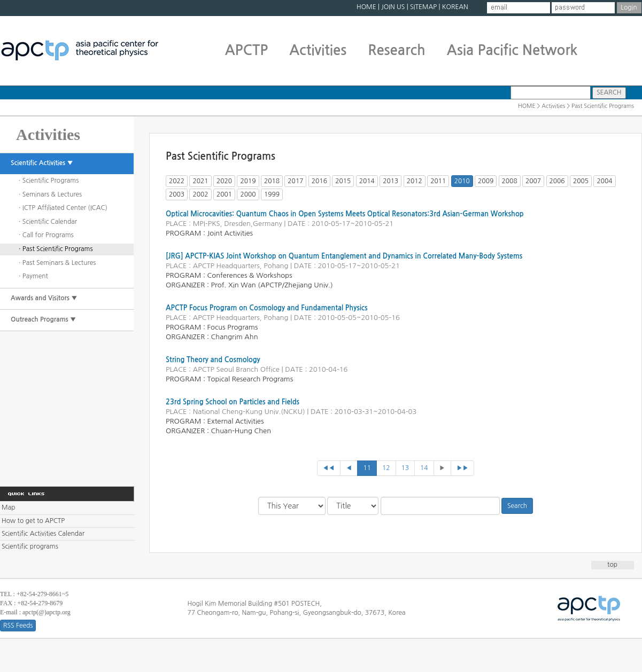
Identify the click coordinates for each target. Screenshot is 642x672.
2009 (486, 181)
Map (8, 507)
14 (424, 468)
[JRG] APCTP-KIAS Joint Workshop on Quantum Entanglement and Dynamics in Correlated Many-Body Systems (344, 256)
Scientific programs (30, 546)
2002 (200, 194)
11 (367, 468)
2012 (415, 181)
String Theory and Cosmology (213, 360)
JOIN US (393, 7)
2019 (248, 181)
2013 (390, 181)
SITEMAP (423, 7)
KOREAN (455, 7)
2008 (510, 181)
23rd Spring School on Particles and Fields (233, 402)
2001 (224, 194)
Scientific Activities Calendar (43, 534)
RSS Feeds (18, 626)
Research (396, 50)
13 (405, 468)
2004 (604, 181)
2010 (462, 181)
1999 (272, 194)
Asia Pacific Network (512, 50)
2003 (177, 194)
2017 (295, 181)
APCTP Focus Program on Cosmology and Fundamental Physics (267, 308)
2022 (177, 181)
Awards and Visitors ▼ (44, 298)
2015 (343, 181)
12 (386, 468)
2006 (557, 181)
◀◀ (329, 468)
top (612, 565)
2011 (438, 181)
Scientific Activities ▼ (42, 163)
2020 (224, 181)
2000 (248, 194)
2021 (200, 181)
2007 (533, 181)
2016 (319, 181)
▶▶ (463, 468)
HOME (366, 7)
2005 (581, 181)
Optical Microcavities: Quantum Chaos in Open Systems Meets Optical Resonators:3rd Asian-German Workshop (345, 214)
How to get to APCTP (33, 521)
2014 (367, 181)
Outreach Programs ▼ (43, 319)
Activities (318, 50)
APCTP (247, 50)
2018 (272, 181)
